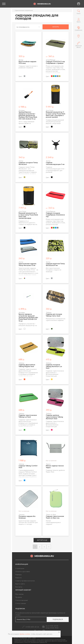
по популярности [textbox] (23, 27)
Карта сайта (20, 584)
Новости (18, 578)
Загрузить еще (42, 540)
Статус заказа (21, 603)
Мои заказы (19, 594)
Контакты (19, 587)
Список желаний (21, 600)
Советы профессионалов (25, 581)
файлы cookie (25, 634)
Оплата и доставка (23, 572)
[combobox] (28, 27)
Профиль (19, 597)
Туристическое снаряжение (24, 10)
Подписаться (58, 619)
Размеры (18, 575)
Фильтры (56, 27)
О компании (20, 568)
